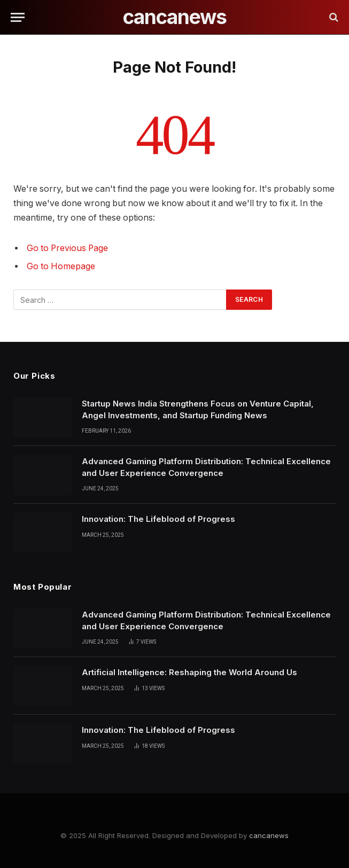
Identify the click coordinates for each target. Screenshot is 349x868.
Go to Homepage (61, 266)
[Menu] (18, 17)
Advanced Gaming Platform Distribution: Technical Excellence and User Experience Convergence (206, 467)
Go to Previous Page (67, 248)
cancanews (269, 835)
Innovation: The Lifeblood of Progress (158, 519)
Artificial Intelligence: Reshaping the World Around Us (189, 672)
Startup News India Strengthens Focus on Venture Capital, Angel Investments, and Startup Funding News (198, 409)
